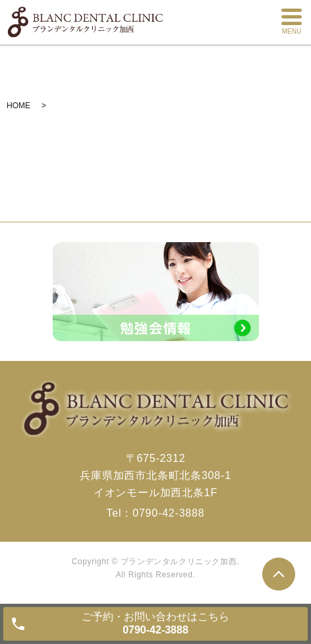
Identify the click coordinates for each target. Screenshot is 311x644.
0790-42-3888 (168, 513)
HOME (18, 106)
